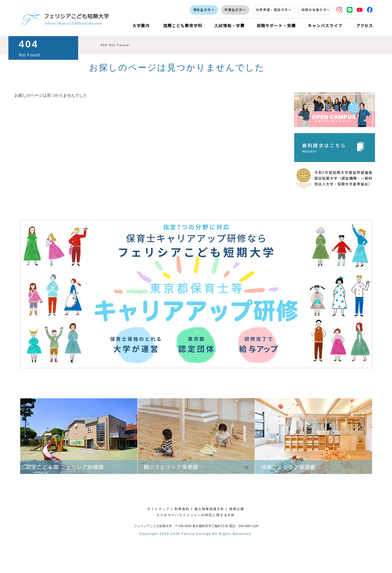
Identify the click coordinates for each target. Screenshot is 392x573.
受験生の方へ (204, 10)
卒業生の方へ (235, 10)
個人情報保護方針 (209, 509)
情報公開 (237, 509)
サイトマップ (158, 509)
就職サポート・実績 (276, 25)
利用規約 (182, 509)
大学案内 (141, 25)
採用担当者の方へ (316, 10)
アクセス (365, 25)
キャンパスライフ (325, 25)
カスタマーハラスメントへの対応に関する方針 (196, 515)
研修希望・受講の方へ (274, 10)
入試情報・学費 (229, 25)
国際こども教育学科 (183, 25)
